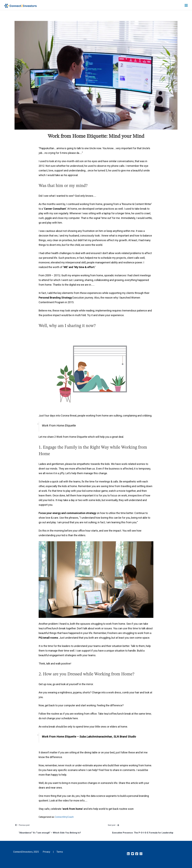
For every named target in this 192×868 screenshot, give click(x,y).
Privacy (46, 852)
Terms (60, 852)
